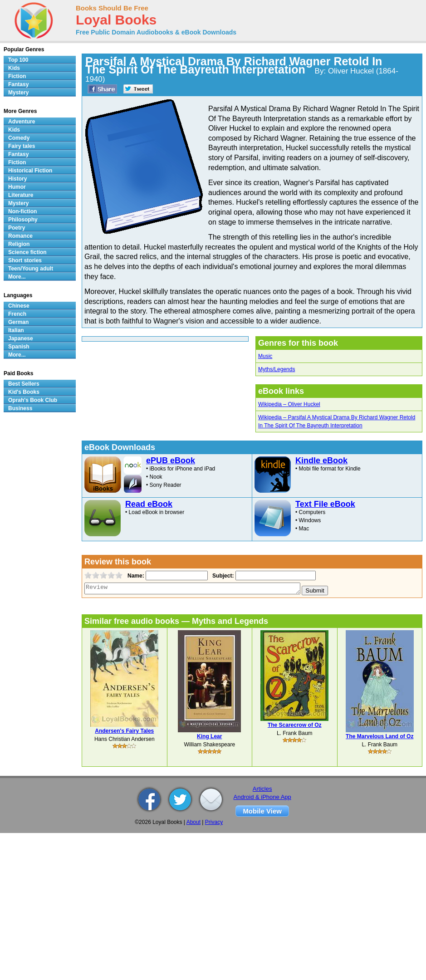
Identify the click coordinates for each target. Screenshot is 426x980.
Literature (21, 195)
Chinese (19, 306)
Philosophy (23, 220)
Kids (14, 68)
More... (17, 277)
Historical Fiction (30, 171)
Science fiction (27, 252)
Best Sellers (24, 384)
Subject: (222, 576)
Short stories (25, 260)
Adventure (22, 122)
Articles (262, 789)
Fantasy (18, 84)
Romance (20, 236)
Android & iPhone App (262, 797)
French (17, 314)
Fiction (17, 76)
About (193, 822)
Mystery (18, 93)
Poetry (17, 228)
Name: (135, 576)
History (17, 179)
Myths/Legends (277, 369)
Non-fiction (22, 211)
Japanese (21, 338)
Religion (19, 244)
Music (265, 356)
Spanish (19, 347)
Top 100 (18, 60)
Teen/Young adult (31, 269)
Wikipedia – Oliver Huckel (289, 404)
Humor (17, 187)
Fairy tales (22, 146)
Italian (16, 330)
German (18, 322)
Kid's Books (24, 392)
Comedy (19, 138)
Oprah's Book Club (33, 400)
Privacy (214, 822)
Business (20, 408)
